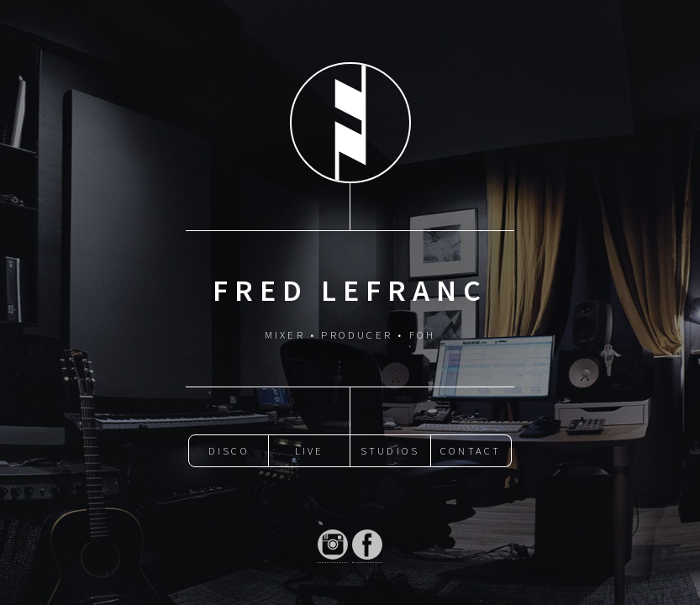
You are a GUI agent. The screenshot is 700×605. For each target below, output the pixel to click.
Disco (229, 450)
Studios (390, 450)
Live (310, 450)
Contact (471, 450)
